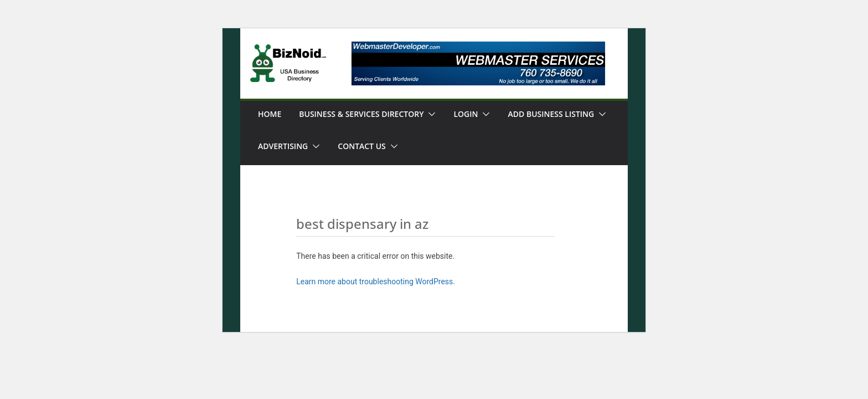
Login (466, 114)
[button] (430, 114)
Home (270, 114)
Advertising (283, 146)
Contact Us (362, 146)
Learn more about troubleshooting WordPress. (376, 282)
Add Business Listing (551, 114)
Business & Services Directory (361, 114)
